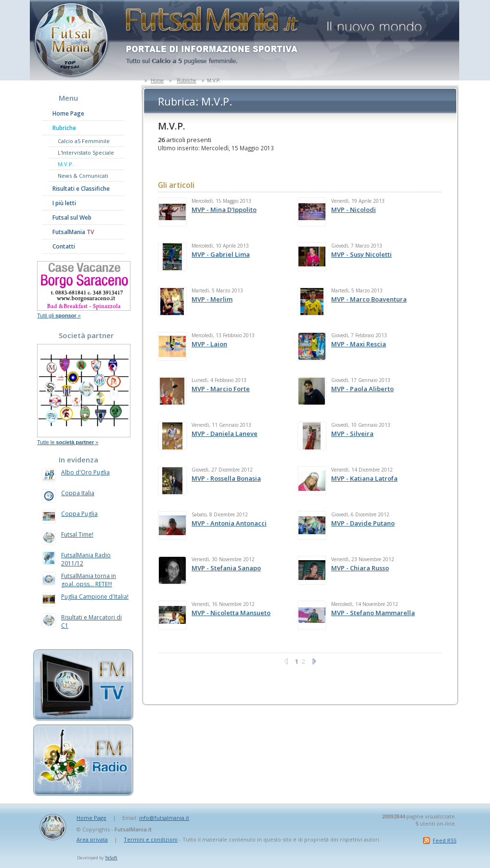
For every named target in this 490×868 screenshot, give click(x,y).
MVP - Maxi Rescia (359, 344)
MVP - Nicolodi (354, 210)
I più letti (64, 203)
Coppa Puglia (79, 514)
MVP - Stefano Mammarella (373, 613)
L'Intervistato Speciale (86, 152)
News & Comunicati (83, 176)
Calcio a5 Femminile (84, 141)
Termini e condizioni (151, 839)
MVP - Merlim (212, 299)
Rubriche (187, 81)
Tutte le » (68, 442)
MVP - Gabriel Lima (221, 254)
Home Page (68, 113)
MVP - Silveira (352, 434)
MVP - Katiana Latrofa (364, 478)
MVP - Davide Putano (363, 523)
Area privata (92, 839)
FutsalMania (73, 232)
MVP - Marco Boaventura (369, 299)
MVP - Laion (209, 344)
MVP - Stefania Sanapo (226, 568)
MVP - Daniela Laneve (225, 434)
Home (157, 81)
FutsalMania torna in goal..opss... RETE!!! (89, 580)
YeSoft (111, 858)
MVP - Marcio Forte (221, 389)
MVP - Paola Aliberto (362, 389)
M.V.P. (66, 164)
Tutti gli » (59, 316)
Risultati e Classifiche (81, 189)
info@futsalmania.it (164, 818)
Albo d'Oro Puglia (85, 472)
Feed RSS (445, 840)
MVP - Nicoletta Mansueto (231, 613)
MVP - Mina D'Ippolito (224, 210)
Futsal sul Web (72, 217)
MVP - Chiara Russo (360, 568)
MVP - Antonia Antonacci (229, 523)
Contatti (64, 246)
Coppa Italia (78, 493)
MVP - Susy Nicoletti (361, 254)
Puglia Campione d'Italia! (95, 597)
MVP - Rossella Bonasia (226, 478)
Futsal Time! (77, 534)
